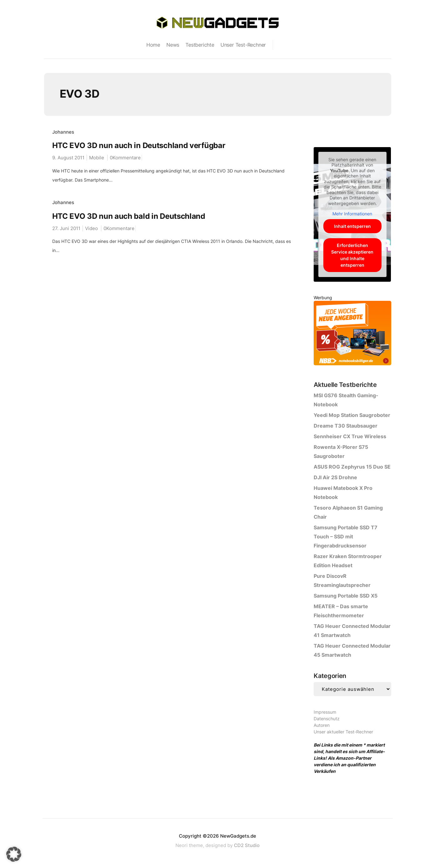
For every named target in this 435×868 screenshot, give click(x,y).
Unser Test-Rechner (243, 45)
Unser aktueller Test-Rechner (343, 732)
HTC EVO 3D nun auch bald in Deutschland (129, 216)
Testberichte (200, 45)
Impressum (325, 712)
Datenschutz (327, 719)
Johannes (63, 132)
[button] (14, 854)
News (173, 45)
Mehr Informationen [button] (352, 214)
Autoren (322, 725)
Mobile (97, 158)
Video (91, 228)
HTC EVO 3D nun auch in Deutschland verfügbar (139, 145)
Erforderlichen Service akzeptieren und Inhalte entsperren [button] (352, 255)
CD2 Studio (247, 845)
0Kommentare (125, 158)
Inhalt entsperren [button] (352, 226)
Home (153, 45)
